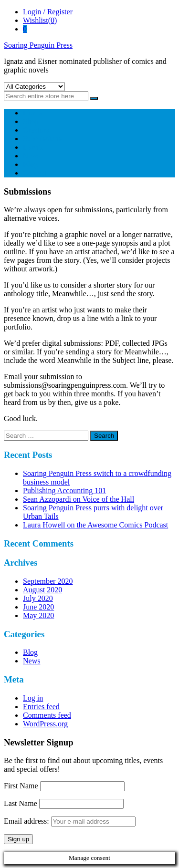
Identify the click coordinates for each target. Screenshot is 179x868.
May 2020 (38, 615)
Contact (35, 173)
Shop (31, 121)
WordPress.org (45, 724)
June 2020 (38, 607)
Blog (30, 164)
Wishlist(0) (40, 20)
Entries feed (41, 707)
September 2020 (48, 581)
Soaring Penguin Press (38, 45)
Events (33, 147)
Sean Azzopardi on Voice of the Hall (79, 499)
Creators (36, 130)
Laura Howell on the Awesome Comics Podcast (95, 525)
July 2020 (38, 598)
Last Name (21, 803)
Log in (33, 698)
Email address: (70, 821)
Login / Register (48, 12)
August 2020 (42, 590)
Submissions (42, 139)
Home (32, 113)
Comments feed (47, 715)
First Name (21, 786)
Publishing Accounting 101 (64, 491)
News (32, 156)
